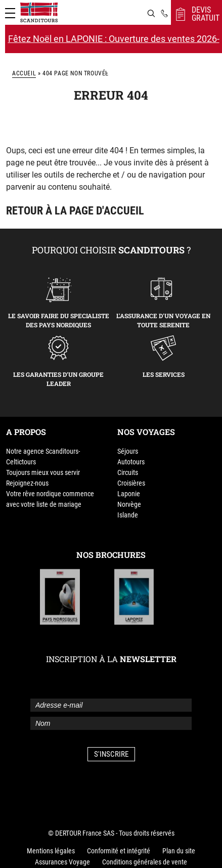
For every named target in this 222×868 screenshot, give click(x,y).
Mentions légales (51, 851)
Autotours (131, 462)
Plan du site (179, 851)
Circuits (128, 472)
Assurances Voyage (62, 862)
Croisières (131, 483)
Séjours (128, 451)
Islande (128, 515)
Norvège (129, 504)
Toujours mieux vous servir (43, 472)
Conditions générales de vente (145, 862)
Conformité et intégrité (119, 851)
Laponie (129, 494)
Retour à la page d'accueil (75, 211)
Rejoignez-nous (27, 483)
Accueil (24, 73)
